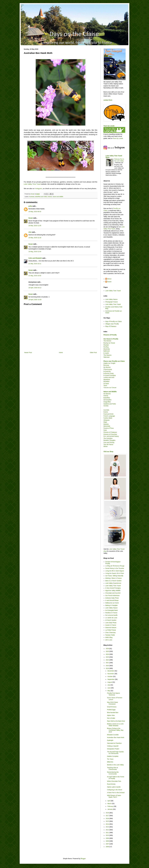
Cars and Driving (109, 442)
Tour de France (108, 444)
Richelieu (106, 381)
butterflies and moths (41, 197)
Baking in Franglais (111, 605)
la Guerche (107, 371)
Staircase (106, 357)
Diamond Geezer (111, 628)
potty (30, 206)
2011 (108, 833)
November (111, 674)
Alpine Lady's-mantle (114, 787)
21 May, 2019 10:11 (35, 264)
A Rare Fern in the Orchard (116, 793)
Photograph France (112, 302)
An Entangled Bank (112, 610)
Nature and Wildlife (110, 392)
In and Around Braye (112, 600)
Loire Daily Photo (111, 623)
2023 (108, 657)
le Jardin (106, 353)
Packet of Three (109, 428)
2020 (108, 666)
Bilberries (110, 762)
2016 (108, 818)
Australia (32, 197)
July (109, 685)
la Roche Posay (109, 373)
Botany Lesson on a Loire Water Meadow (115, 725)
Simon (109, 279)
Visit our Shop (108, 452)
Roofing (106, 347)
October (110, 676)
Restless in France (111, 613)
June (109, 688)
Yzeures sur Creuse (110, 388)
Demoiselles (107, 400)
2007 (108, 844)
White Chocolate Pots (114, 781)
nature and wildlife (58, 197)
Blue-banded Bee (113, 713)
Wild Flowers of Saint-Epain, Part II (114, 796)
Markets (106, 424)
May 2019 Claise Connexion (112, 703)
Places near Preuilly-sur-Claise (114, 361)
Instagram (38, 188)
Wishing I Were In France (114, 578)
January (110, 809)
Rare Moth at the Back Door (116, 721)
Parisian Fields (110, 635)
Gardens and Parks (110, 404)
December (111, 671)
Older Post (93, 353)
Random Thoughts (109, 440)
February (111, 806)
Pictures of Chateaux (110, 432)
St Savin (106, 384)
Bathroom (107, 351)
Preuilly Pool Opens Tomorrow (113, 694)
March (110, 804)
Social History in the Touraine (115, 568)
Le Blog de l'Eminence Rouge (115, 566)
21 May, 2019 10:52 (35, 276)
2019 (108, 668)
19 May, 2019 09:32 (35, 212)
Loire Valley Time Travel (32, 184)
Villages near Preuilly (112, 324)
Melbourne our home (112, 603)
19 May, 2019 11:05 (35, 226)
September (111, 679)
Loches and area (109, 377)
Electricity (107, 349)
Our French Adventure (112, 595)
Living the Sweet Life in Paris (115, 573)
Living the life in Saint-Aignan (115, 571)
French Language (109, 416)
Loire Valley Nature (111, 299)
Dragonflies (107, 402)
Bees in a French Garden (113, 581)
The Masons (107, 355)
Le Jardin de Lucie (111, 618)
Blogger (83, 859)
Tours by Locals (109, 126)
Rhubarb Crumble (113, 735)
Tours (105, 385)
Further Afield (108, 418)
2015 (108, 821)
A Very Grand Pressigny (113, 588)
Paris (105, 430)
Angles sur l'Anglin (109, 363)
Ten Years (110, 759)
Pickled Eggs (111, 710)
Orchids (106, 406)
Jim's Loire (109, 640)
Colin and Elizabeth (35, 258)
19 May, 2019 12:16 (35, 238)
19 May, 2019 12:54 (35, 252)
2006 (108, 847)
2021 (108, 663)
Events (106, 412)
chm (30, 232)
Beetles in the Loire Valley (115, 765)
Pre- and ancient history (111, 436)
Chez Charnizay (111, 632)
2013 (108, 827)
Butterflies (107, 398)
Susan (31, 218)
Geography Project (113, 749)
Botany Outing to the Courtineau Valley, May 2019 (115, 730)
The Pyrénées (108, 438)
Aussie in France (111, 625)
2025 (108, 651)
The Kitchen (107, 341)
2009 (108, 838)
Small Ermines (112, 707)
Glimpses (106, 420)
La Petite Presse (111, 630)
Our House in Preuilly (111, 339)
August (110, 682)
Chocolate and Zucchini (113, 593)
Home (61, 353)
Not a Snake (111, 718)
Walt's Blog (109, 637)
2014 (108, 824)
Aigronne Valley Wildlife (113, 591)
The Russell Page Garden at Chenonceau (115, 753)
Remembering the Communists (113, 773)
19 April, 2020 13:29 (35, 300)
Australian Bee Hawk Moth (116, 737)
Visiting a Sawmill (113, 746)
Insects (50, 197)
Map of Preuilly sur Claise (114, 321)
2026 (108, 649)
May (109, 691)
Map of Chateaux (111, 326)
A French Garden (111, 620)
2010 (108, 835)
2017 (108, 816)
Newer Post (28, 353)
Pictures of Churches (110, 434)
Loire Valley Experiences (113, 583)
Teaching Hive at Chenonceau (112, 768)
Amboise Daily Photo (112, 598)
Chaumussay (108, 369)
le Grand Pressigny (110, 375)
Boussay (106, 365)
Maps (105, 422)
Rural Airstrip (111, 784)
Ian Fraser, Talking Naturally (114, 576)
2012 (108, 830)
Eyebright (110, 740)
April (109, 801)
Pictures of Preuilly (110, 335)
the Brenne (107, 367)
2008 (108, 841)
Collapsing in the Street (115, 790)
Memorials (107, 426)
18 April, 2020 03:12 (35, 288)
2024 (108, 654)
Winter (106, 446)
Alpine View (111, 715)
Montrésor (107, 379)
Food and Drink (108, 414)
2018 (108, 813)
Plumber (106, 345)
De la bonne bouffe (111, 615)
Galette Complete (113, 756)
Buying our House (109, 343)
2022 (108, 660)
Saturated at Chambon (114, 743)
